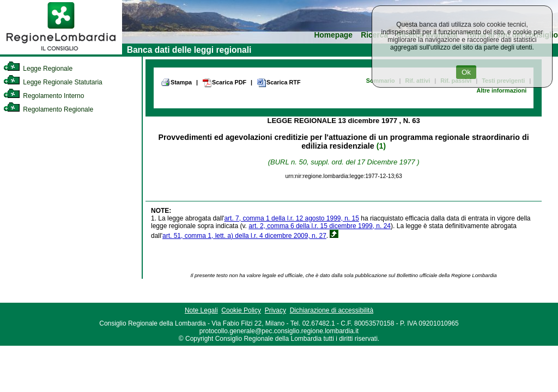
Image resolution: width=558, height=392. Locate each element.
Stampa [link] (176, 82)
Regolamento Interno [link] (44, 96)
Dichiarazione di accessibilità (332, 310)
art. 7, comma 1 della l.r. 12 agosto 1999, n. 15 (291, 218)
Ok (466, 72)
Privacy (275, 310)
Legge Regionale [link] (38, 69)
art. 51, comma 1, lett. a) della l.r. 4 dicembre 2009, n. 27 (244, 236)
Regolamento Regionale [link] (48, 109)
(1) (380, 146)
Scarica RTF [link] (278, 83)
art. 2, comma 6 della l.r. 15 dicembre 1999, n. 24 (320, 226)
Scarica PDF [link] (224, 83)
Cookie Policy (241, 310)
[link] (61, 52)
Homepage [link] (333, 35)
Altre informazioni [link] (501, 90)
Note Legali (201, 310)
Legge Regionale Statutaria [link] (53, 82)
